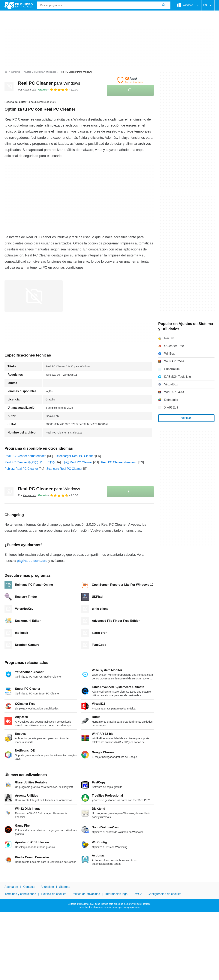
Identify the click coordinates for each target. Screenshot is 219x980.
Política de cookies (54, 894)
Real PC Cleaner (49, 83)
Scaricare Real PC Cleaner (64, 469)
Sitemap (65, 887)
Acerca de (11, 887)
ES (208, 5)
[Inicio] (6, 72)
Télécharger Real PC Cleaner (75, 456)
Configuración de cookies (164, 894)
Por (27, 90)
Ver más (186, 418)
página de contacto (32, 561)
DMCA (138, 894)
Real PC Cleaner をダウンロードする (30, 462)
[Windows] (16, 72)
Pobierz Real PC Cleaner (21, 469)
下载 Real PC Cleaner (78, 462)
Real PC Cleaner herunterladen (25, 456)
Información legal (117, 894)
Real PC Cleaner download (119, 462)
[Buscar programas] (164, 5)
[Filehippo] (19, 5)
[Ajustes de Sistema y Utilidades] (40, 72)
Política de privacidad (86, 894)
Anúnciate (47, 887)
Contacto (29, 887)
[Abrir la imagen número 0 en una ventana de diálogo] (34, 296)
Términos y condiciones (20, 894)
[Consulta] (104, 5)
